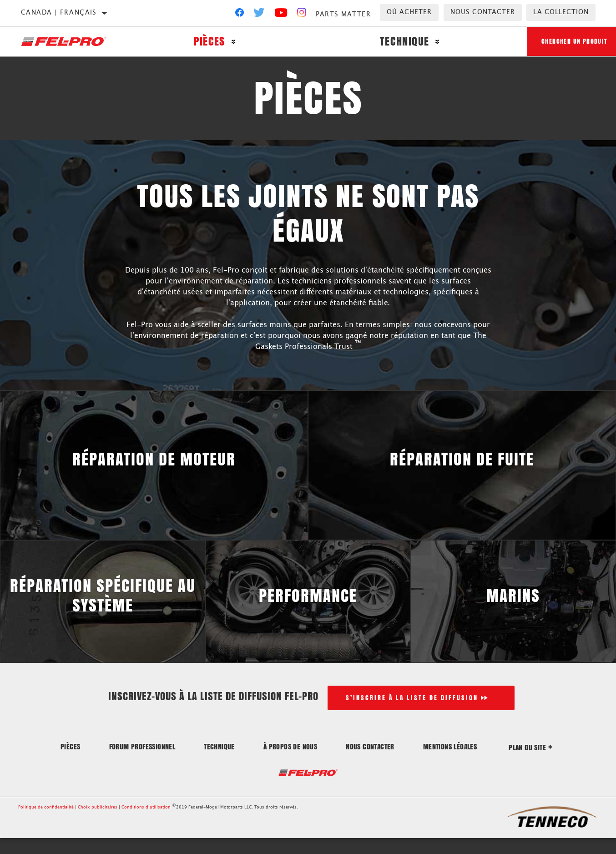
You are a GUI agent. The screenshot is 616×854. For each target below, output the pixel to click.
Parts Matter (343, 15)
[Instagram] (302, 15)
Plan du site (530, 763)
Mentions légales (450, 762)
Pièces (207, 42)
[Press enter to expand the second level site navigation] (232, 42)
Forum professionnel (142, 762)
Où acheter (409, 12)
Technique (399, 42)
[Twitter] (259, 15)
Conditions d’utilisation (146, 823)
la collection (561, 12)
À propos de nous (290, 762)
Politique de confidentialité (46, 823)
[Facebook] (240, 15)
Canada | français (59, 13)
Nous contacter (483, 12)
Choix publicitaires (98, 823)
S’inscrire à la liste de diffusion (412, 713)
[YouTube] (281, 15)
